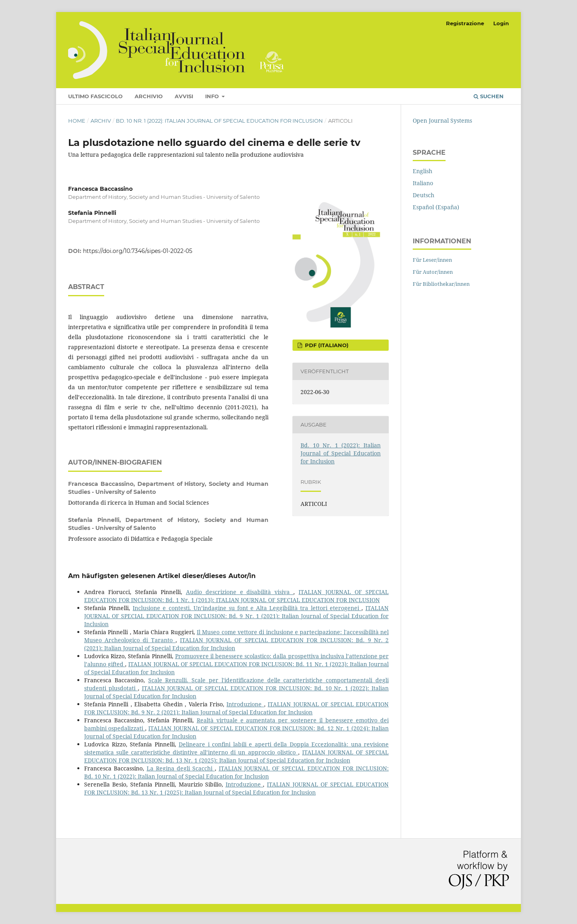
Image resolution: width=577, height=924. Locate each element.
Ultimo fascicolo (95, 96)
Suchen (489, 96)
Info (213, 96)
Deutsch (424, 195)
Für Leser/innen (432, 260)
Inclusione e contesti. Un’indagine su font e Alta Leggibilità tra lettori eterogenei (247, 608)
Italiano (423, 183)
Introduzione (245, 704)
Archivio (149, 96)
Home (77, 121)
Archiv (101, 121)
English (423, 171)
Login (501, 23)
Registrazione (465, 23)
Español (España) (436, 207)
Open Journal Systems (442, 120)
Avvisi (184, 96)
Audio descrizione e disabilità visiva (240, 592)
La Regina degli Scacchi (181, 768)
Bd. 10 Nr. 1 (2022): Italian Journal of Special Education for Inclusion (219, 121)
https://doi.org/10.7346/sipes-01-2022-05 (138, 251)
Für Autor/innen (433, 272)
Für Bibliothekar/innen (441, 284)
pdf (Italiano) (326, 345)
